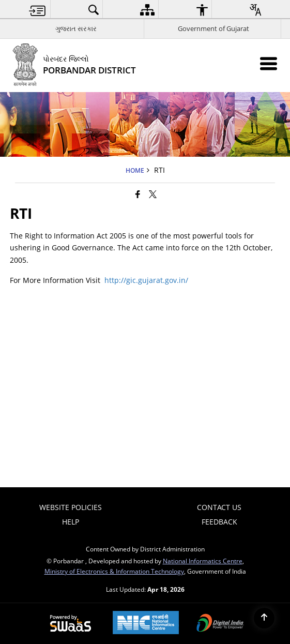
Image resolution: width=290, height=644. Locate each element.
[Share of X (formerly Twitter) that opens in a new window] (153, 194)
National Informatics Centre (203, 561)
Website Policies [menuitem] (71, 507)
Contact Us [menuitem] (219, 507)
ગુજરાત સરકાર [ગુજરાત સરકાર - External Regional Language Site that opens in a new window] (76, 28)
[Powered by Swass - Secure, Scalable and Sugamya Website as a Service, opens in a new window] (71, 624)
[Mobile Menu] (269, 63)
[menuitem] (37, 10)
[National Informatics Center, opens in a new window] (146, 624)
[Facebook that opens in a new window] (138, 194)
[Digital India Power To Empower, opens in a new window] (220, 624)
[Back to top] (264, 618)
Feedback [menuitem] (219, 522)
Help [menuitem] (71, 522)
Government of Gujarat (213, 28)
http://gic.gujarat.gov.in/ (146, 280)
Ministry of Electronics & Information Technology (114, 571)
